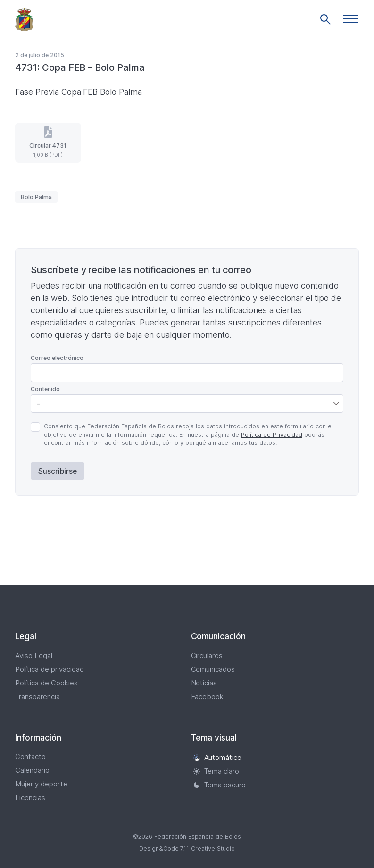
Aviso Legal (34, 655)
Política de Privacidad (272, 435)
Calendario (32, 770)
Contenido (45, 389)
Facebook (208, 697)
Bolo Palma (36, 197)
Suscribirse (58, 471)
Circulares (207, 655)
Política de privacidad (50, 669)
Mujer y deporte (41, 784)
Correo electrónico (57, 358)
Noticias (204, 683)
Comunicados (213, 669)
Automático (217, 757)
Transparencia (37, 697)
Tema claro (216, 771)
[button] (350, 19)
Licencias (30, 797)
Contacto (30, 756)
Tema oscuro (220, 785)
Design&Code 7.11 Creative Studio (187, 848)
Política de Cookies (46, 683)
